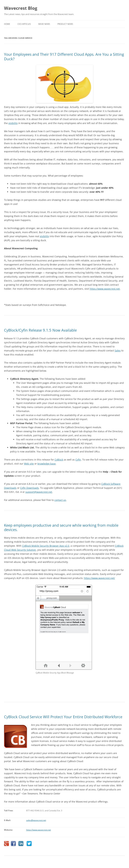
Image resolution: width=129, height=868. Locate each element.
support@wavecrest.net (39, 492)
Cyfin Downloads (29, 488)
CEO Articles (24, 24)
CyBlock (59, 460)
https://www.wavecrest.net (39, 830)
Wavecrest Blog (21, 8)
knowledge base (47, 464)
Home (7, 24)
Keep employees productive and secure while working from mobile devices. (61, 527)
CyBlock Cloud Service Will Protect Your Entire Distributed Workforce (63, 717)
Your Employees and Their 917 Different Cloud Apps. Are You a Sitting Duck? (64, 56)
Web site (29, 464)
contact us (60, 500)
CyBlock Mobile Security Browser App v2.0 (46, 546)
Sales (118, 351)
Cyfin (78, 460)
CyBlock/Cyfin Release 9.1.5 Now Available (40, 330)
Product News (65, 24)
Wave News (44, 24)
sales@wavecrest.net (36, 820)
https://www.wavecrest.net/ (99, 578)
